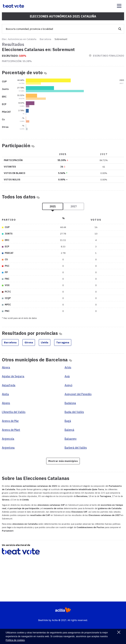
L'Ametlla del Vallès (14, 412)
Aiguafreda (9, 385)
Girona (29, 342)
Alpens (6, 403)
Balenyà (69, 430)
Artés (68, 367)
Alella (5, 394)
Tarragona (63, 342)
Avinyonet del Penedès (78, 394)
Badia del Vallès (74, 412)
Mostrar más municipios (63, 461)
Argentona (8, 448)
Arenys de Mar (10, 421)
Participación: (17, 61)
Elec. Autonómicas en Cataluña (19, 39)
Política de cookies (15, 640)
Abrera (6, 367)
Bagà (68, 421)
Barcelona (45, 39)
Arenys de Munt (11, 430)
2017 (74, 206)
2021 (53, 206)
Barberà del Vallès (76, 448)
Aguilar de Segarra (13, 376)
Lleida (45, 342)
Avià (67, 376)
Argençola (8, 439)
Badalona (70, 403)
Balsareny (71, 439)
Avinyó (69, 385)
